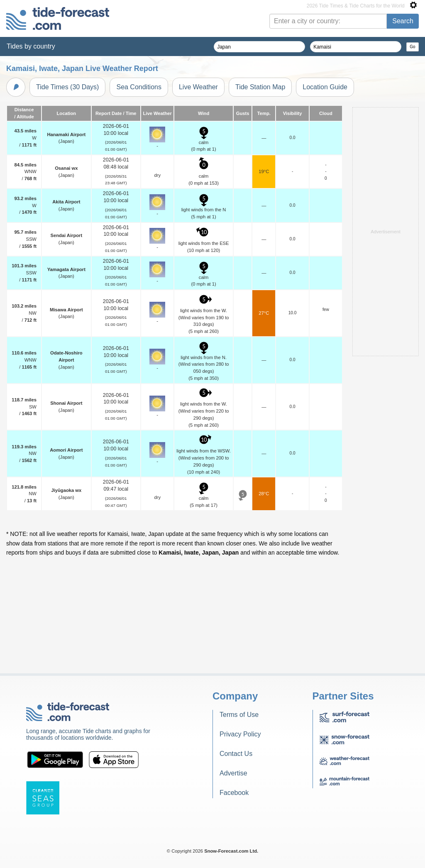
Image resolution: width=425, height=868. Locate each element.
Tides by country (31, 46)
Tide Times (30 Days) (67, 87)
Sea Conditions (139, 87)
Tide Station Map (260, 87)
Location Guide (325, 87)
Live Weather (198, 87)
